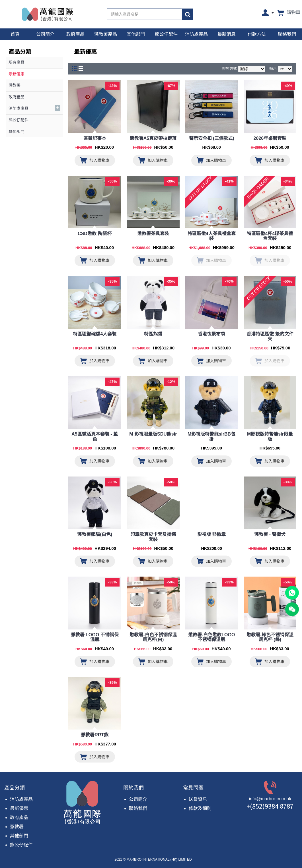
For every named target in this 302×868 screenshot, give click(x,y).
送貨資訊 (198, 799)
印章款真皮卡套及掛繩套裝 (153, 537)
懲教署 (17, 827)
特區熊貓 (153, 334)
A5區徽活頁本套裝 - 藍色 (95, 437)
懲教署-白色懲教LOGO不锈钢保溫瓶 (211, 637)
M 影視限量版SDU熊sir (153, 434)
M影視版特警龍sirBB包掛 (211, 437)
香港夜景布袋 (211, 334)
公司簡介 (138, 799)
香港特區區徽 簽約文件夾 (270, 336)
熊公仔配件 (21, 845)
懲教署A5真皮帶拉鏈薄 (153, 138)
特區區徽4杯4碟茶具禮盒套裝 (270, 236)
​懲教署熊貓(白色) (95, 534)
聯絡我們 (138, 808)
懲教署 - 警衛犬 (270, 534)
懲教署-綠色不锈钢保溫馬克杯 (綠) (270, 637)
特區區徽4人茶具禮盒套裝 (212, 236)
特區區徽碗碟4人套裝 (95, 334)
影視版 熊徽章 (211, 534)
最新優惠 (19, 808)
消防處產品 (21, 799)
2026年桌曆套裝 (270, 138)
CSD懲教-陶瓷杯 (95, 234)
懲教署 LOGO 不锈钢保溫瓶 (95, 637)
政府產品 (19, 818)
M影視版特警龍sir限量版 (270, 437)
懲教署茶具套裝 (153, 234)
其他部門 (19, 836)
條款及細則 (200, 808)
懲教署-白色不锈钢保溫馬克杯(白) (153, 637)
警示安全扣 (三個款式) (212, 138)
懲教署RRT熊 (95, 735)
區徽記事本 (95, 138)
